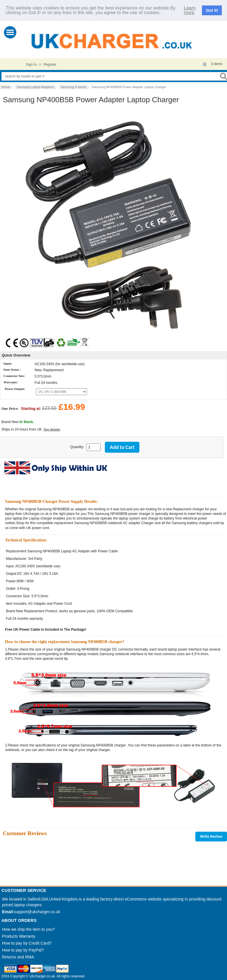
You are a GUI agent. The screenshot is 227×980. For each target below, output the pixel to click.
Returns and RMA (18, 957)
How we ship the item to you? (28, 929)
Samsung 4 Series (73, 87)
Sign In (31, 65)
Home (6, 87)
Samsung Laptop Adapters (35, 87)
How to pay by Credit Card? (27, 943)
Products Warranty (19, 936)
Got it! (212, 10)
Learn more (190, 10)
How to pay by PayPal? (23, 950)
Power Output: (15, 389)
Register (50, 65)
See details (52, 429)
